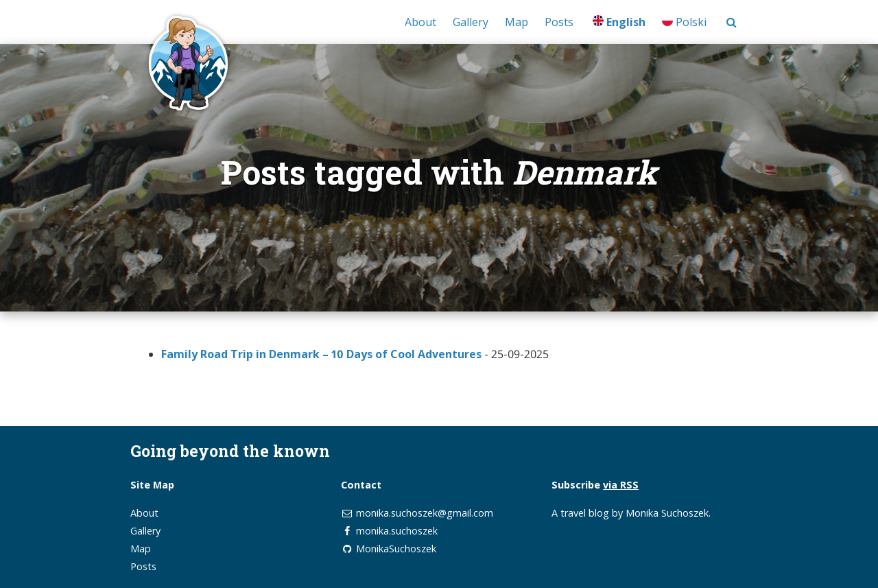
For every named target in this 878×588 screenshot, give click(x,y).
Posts (559, 22)
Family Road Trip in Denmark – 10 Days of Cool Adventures (321, 354)
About (420, 22)
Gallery (471, 22)
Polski (684, 22)
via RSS (621, 485)
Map (517, 22)
